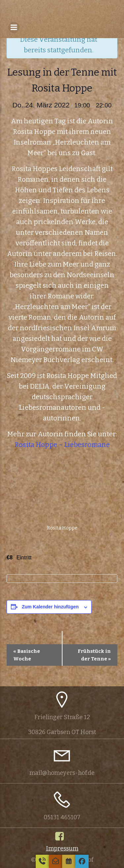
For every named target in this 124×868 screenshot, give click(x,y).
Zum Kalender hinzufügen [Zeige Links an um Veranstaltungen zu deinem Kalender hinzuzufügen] (50, 607)
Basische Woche (27, 655)
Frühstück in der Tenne (94, 655)
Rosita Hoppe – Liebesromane (62, 445)
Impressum (62, 848)
